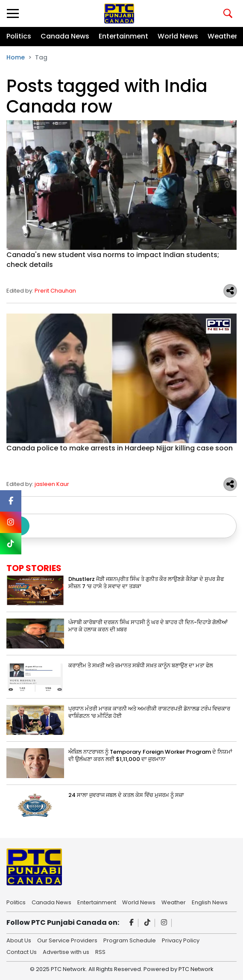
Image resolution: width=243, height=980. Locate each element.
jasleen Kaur (52, 484)
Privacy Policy (181, 940)
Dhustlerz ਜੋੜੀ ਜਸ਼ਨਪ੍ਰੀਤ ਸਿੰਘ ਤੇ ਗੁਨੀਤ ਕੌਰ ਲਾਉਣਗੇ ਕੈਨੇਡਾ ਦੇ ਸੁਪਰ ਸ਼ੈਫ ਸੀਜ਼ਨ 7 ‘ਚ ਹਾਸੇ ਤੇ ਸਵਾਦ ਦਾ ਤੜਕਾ (146, 583)
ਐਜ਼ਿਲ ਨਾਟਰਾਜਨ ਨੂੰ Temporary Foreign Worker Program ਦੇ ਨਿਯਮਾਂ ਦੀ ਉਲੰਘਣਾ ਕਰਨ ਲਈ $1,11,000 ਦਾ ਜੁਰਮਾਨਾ (150, 755)
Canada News (65, 36)
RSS (100, 951)
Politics (19, 36)
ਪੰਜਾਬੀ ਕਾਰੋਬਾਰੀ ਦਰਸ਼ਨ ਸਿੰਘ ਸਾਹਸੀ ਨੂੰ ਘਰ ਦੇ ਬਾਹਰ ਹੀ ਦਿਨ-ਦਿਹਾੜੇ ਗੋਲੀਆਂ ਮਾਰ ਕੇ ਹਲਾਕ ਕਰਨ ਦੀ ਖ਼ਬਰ (148, 626)
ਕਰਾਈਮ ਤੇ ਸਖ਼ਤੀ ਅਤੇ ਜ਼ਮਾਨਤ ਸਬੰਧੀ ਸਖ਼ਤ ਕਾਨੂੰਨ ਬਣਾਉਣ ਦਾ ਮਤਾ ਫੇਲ (141, 665)
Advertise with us (66, 951)
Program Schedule (130, 940)
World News (178, 36)
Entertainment (123, 36)
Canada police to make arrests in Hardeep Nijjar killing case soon (120, 448)
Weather (223, 36)
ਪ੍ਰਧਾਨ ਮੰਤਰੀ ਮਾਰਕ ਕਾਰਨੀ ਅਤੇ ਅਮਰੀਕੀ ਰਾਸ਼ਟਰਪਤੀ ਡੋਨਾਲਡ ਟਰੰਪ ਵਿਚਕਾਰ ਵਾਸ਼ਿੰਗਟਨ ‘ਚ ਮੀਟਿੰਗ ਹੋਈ (149, 712)
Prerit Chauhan (55, 291)
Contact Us (22, 951)
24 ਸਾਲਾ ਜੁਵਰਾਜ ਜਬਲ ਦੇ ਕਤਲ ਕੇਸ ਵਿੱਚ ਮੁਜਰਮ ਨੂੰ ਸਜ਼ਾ (126, 795)
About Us (19, 940)
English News (210, 902)
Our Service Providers (67, 940)
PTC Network (196, 969)
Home (16, 57)
